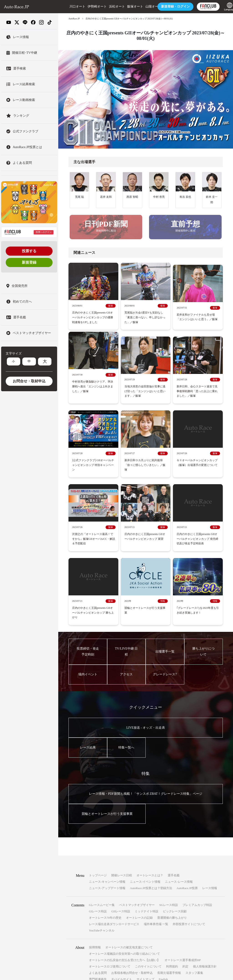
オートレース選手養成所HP (183, 878)
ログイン (169, 6)
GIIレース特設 (121, 830)
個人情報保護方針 (205, 885)
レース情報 (210, 806)
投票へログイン (44, 232)
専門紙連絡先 (98, 898)
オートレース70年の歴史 (105, 836)
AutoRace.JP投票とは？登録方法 (151, 806)
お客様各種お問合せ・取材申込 (132, 891)
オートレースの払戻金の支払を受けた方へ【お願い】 (124, 878)
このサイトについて (148, 885)
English (163, 898)
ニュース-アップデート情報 (107, 806)
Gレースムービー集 (102, 823)
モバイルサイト (122, 898)
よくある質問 (98, 891)
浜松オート (110, 6)
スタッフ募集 (194, 891)
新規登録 (29, 262)
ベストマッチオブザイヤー (137, 823)
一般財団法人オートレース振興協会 (157, 970)
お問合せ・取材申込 (29, 381)
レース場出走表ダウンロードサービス (114, 842)
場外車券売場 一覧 (156, 842)
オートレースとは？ (150, 794)
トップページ (98, 794)
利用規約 (172, 885)
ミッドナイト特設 (147, 830)
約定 (185, 885)
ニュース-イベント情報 (145, 800)
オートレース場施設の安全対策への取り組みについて (124, 872)
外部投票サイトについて (189, 842)
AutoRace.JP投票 (187, 806)
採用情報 (95, 866)
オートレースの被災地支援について (129, 866)
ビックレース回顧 (175, 830)
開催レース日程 (122, 794)
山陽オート (147, 6)
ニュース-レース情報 (179, 800)
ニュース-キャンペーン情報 (107, 800)
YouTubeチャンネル (102, 849)
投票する (29, 251)
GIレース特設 (98, 830)
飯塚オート (129, 6)
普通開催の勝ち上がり (172, 836)
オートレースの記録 (139, 836)
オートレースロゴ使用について (110, 885)
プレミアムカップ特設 (197, 823)
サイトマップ (145, 898)
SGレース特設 (169, 823)
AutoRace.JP (74, 19)
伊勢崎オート (91, 6)
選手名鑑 (174, 794)
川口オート (71, 6)
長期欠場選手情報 (169, 891)
